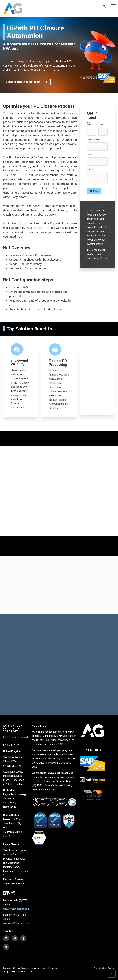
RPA (24, 175)
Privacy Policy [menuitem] (100, 968)
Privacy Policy (99, 258)
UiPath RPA (42, 228)
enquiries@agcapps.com (16, 909)
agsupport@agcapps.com (17, 923)
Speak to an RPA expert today (28, 82)
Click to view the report (15, 737)
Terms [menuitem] (111, 968)
